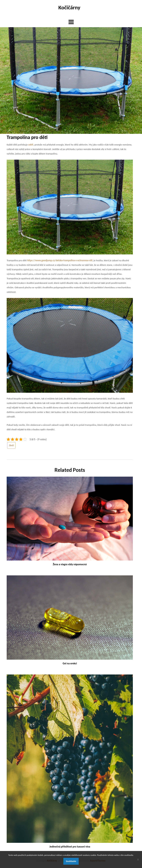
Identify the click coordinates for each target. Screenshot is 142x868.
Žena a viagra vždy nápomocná (70, 564)
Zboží (11, 445)
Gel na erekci (70, 663)
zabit (30, 145)
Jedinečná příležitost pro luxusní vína (70, 847)
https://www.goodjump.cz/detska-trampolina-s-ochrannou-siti (60, 260)
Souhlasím (71, 861)
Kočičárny (69, 8)
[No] (138, 859)
